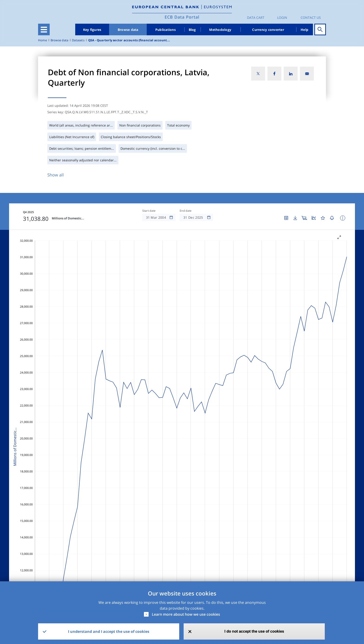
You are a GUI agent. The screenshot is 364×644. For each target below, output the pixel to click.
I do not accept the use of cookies (254, 631)
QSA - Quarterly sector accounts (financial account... (129, 40)
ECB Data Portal (182, 17)
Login (282, 18)
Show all (56, 175)
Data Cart (256, 18)
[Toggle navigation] (44, 29)
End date (186, 211)
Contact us (311, 18)
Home (42, 40)
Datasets (78, 40)
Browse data (128, 30)
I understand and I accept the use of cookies (109, 631)
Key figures (92, 30)
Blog (192, 30)
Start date (149, 211)
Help (304, 30)
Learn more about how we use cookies (186, 614)
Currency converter (268, 30)
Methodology (220, 30)
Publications (166, 30)
